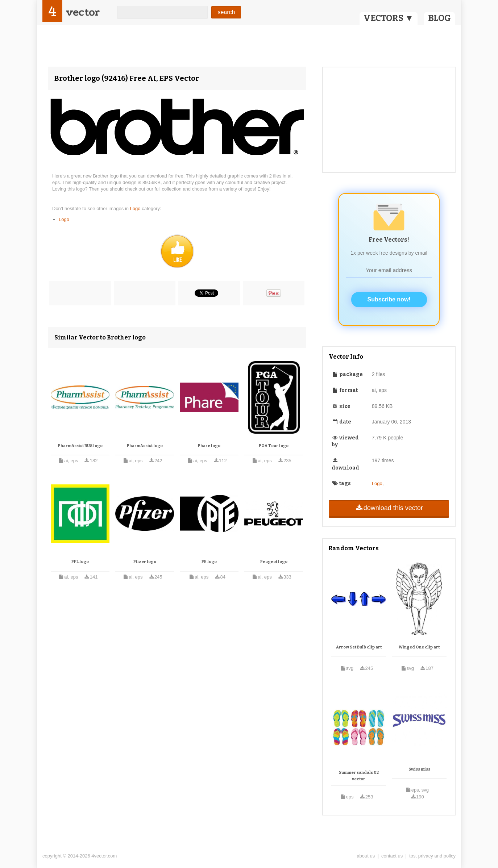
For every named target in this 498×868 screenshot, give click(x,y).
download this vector (389, 508)
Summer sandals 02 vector (359, 776)
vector (83, 12)
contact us (392, 856)
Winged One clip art (419, 647)
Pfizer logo (145, 562)
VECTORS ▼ (389, 18)
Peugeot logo (274, 562)
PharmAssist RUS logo (80, 446)
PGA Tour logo (274, 446)
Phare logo (209, 446)
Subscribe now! (389, 299)
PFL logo (80, 562)
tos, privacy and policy (432, 856)
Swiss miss (419, 769)
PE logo (209, 562)
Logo (136, 208)
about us (366, 856)
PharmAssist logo (145, 446)
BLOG (439, 18)
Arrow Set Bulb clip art (359, 647)
